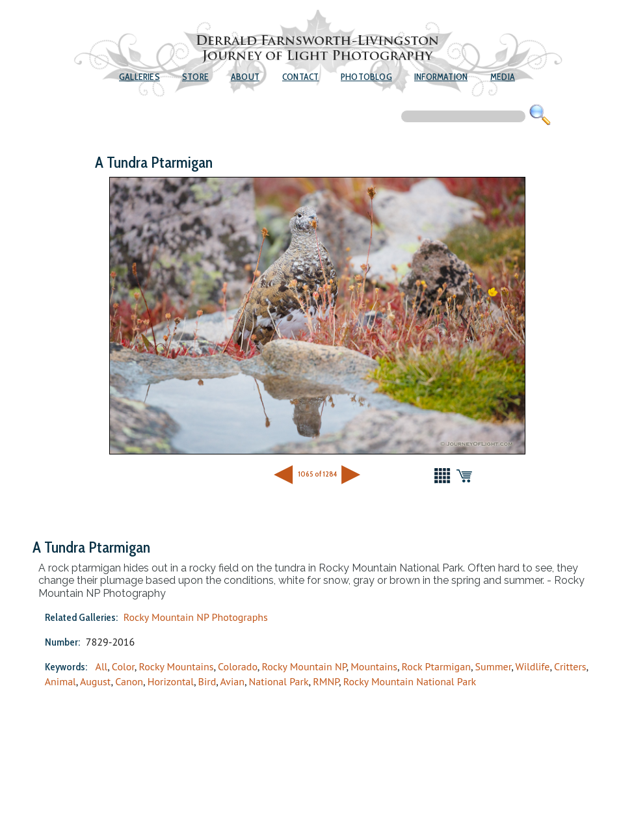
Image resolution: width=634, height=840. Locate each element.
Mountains (374, 666)
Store (195, 77)
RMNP (326, 681)
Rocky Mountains (176, 666)
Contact (300, 77)
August (96, 681)
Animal (60, 681)
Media (503, 77)
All (102, 666)
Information (441, 77)
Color (123, 666)
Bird (207, 681)
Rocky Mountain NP (304, 666)
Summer (494, 666)
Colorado (238, 666)
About (245, 77)
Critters (570, 666)
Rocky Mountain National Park (410, 681)
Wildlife (533, 666)
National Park (279, 681)
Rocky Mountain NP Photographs (196, 617)
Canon (129, 681)
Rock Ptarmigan (436, 666)
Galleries (139, 77)
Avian (232, 681)
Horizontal (171, 681)
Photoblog (366, 77)
